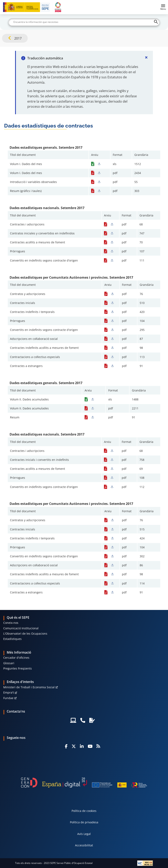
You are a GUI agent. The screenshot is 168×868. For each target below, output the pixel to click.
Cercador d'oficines (16, 658)
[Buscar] (84, 22)
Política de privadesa (84, 822)
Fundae (8, 698)
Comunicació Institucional (21, 628)
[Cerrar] (146, 57)
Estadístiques (12, 639)
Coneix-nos (11, 623)
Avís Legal (84, 834)
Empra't (9, 692)
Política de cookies (84, 811)
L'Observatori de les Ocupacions (25, 634)
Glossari (9, 663)
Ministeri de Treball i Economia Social (29, 687)
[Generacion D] (84, 783)
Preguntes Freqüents (18, 668)
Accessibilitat (84, 845)
